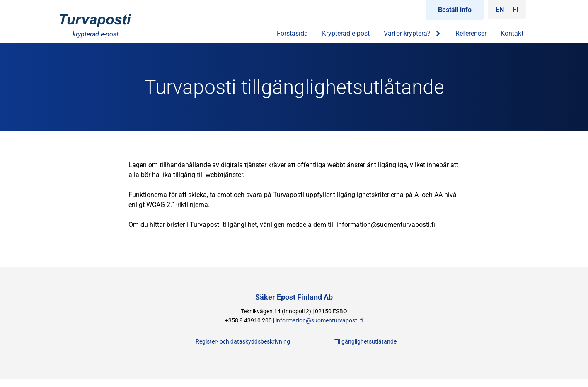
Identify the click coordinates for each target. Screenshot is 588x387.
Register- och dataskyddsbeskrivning (243, 342)
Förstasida (292, 33)
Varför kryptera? (413, 34)
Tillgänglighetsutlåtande (365, 342)
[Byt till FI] (515, 10)
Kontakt (512, 33)
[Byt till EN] (500, 10)
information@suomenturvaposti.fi (319, 321)
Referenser (471, 33)
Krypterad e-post (346, 33)
